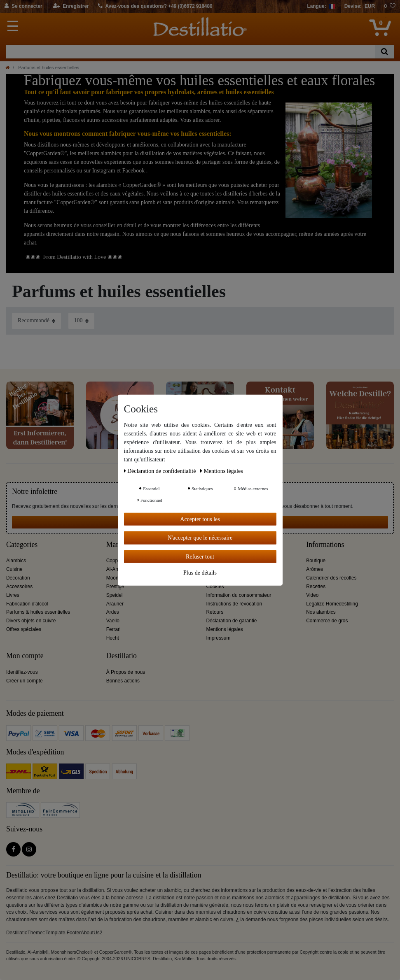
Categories (22, 545)
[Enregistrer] (71, 7)
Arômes (315, 569)
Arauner (115, 604)
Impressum (219, 638)
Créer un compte (25, 681)
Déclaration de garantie (232, 621)
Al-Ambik (116, 569)
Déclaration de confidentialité (161, 471)
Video (312, 595)
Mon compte (25, 656)
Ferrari (113, 629)
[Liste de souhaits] (390, 7)
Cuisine (14, 569)
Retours (215, 612)
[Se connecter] (24, 7)
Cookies (215, 587)
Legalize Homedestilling (332, 604)
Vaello (113, 621)
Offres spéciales (24, 629)
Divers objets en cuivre (31, 621)
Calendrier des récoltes (331, 578)
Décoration (18, 578)
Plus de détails (200, 573)
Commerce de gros (327, 621)
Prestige (115, 587)
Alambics (16, 561)
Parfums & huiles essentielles (38, 612)
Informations (325, 545)
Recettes (316, 587)
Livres (13, 595)
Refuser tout (200, 556)
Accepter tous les (200, 519)
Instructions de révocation (234, 604)
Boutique (316, 561)
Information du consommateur (239, 595)
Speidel (115, 595)
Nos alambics (321, 612)
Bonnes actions (123, 681)
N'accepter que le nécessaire (200, 538)
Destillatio (122, 656)
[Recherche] (385, 52)
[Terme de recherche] (191, 52)
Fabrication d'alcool (27, 604)
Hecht (113, 638)
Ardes (113, 612)
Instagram (104, 171)
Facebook (133, 171)
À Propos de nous (126, 672)
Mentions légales (225, 629)
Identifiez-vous (22, 672)
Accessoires (19, 587)
